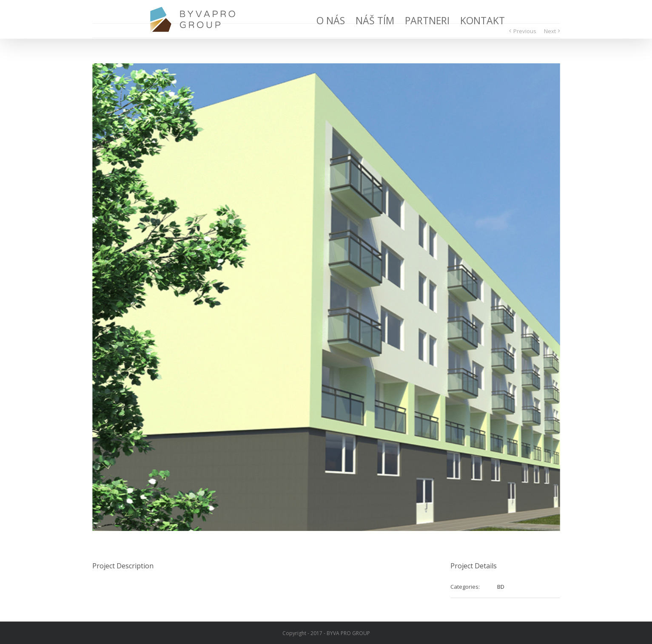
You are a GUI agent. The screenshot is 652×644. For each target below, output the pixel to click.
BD (501, 587)
